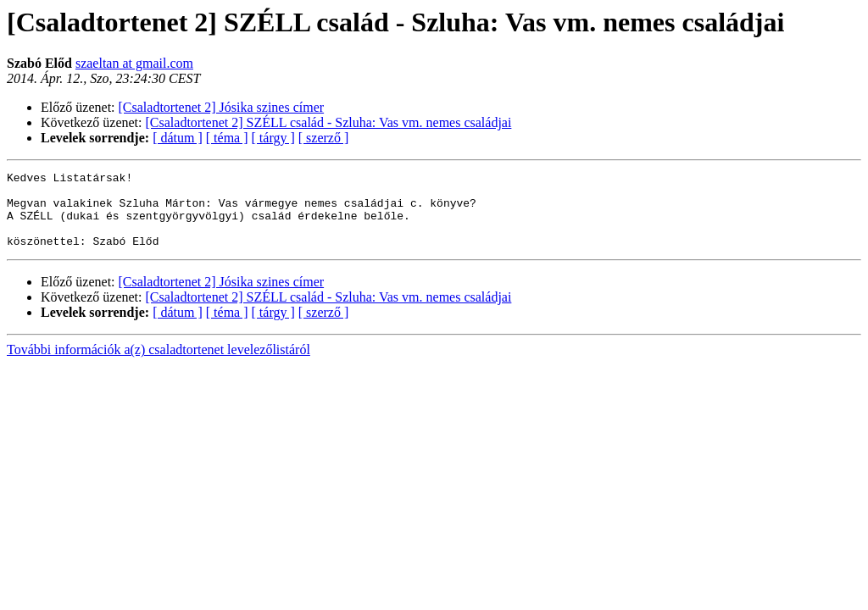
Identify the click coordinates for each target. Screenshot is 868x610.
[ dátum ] (178, 138)
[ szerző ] (324, 138)
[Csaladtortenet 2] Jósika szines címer (222, 107)
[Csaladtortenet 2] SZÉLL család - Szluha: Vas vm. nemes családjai (329, 122)
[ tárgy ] (273, 138)
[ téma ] (227, 138)
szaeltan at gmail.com (134, 63)
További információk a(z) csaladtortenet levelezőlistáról (159, 365)
